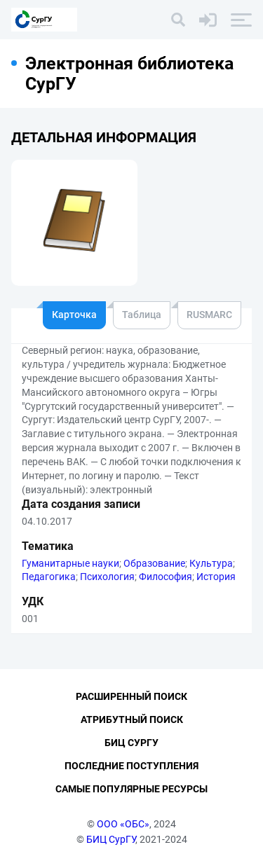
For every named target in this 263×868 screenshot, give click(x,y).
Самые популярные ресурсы (131, 789)
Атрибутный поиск (132, 719)
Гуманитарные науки (70, 563)
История (216, 577)
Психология (107, 577)
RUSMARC (209, 315)
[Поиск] (178, 20)
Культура (211, 563)
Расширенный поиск (131, 696)
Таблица (142, 315)
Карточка (74, 315)
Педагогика (49, 577)
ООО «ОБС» (123, 824)
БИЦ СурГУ (111, 839)
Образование (154, 563)
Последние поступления (131, 766)
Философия (166, 577)
